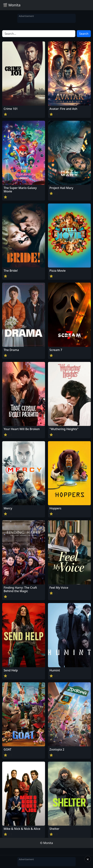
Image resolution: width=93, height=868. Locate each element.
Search (84, 34)
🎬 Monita (12, 5)
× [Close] (88, 859)
